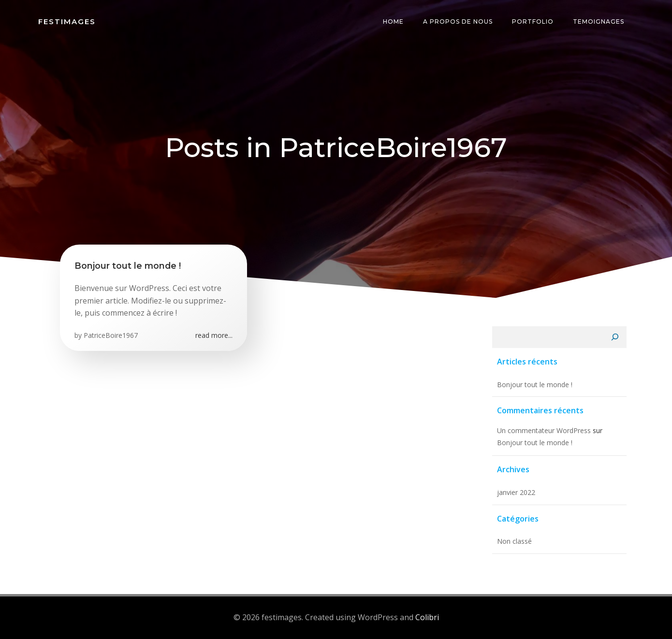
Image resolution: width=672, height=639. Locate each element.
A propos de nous (458, 22)
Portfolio (533, 22)
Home (393, 22)
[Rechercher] (615, 337)
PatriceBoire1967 (111, 335)
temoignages (599, 22)
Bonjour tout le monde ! (535, 385)
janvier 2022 (516, 492)
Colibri (427, 617)
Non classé (514, 541)
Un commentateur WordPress (544, 430)
